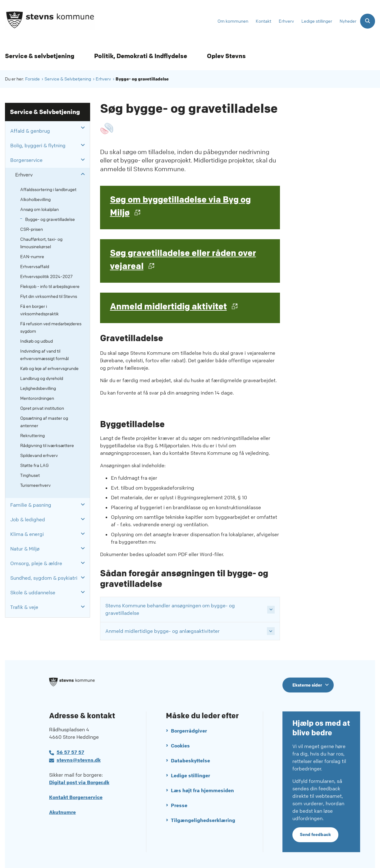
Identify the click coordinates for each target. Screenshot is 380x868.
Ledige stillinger (190, 774)
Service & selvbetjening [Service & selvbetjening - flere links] (40, 56)
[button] (81, 128)
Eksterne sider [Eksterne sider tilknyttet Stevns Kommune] (307, 685)
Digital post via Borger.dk (79, 781)
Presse (179, 804)
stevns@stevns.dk (79, 758)
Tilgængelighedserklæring (203, 819)
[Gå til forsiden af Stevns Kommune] (48, 21)
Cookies (180, 744)
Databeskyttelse (190, 759)
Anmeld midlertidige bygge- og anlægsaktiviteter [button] (163, 631)
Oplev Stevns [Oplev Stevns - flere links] (226, 56)
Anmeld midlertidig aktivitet (168, 307)
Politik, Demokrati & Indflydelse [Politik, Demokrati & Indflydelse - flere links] (141, 56)
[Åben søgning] (368, 21)
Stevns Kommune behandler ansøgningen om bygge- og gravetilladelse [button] (170, 609)
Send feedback (315, 833)
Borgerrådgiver (189, 729)
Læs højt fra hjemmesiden (202, 789)
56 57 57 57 (70, 751)
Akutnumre (62, 811)
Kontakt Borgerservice (76, 796)
